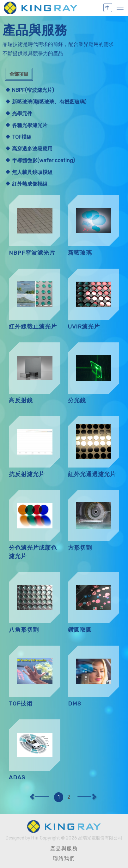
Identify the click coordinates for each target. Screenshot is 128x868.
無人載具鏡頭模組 (32, 172)
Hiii (35, 838)
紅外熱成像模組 (30, 184)
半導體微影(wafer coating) (43, 160)
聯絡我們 (64, 858)
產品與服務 (64, 849)
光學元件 (22, 114)
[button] (120, 8)
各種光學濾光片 (30, 125)
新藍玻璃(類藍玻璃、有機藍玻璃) (49, 102)
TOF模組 (22, 137)
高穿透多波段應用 (32, 149)
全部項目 (19, 74)
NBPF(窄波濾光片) (33, 90)
